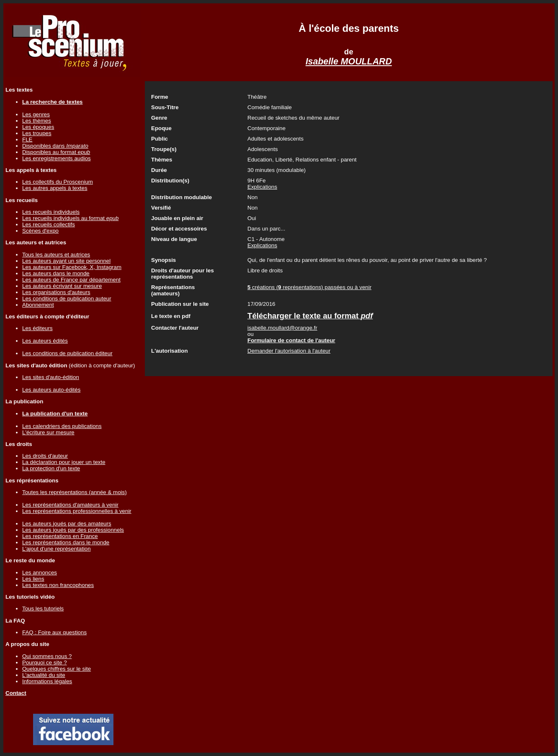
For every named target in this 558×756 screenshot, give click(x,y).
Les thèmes (37, 121)
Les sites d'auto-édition (51, 377)
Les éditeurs (37, 328)
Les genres (36, 114)
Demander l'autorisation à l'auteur (289, 351)
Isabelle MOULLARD (349, 62)
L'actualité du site (44, 675)
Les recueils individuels (51, 212)
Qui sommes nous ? (47, 656)
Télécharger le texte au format (310, 316)
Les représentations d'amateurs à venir (70, 505)
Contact (16, 693)
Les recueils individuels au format (70, 218)
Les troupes (37, 133)
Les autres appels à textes (55, 188)
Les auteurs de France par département (71, 280)
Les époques (38, 127)
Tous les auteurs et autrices (56, 255)
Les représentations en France (60, 536)
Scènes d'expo (40, 231)
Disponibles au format (56, 152)
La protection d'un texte (51, 468)
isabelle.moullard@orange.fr (282, 328)
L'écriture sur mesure (48, 432)
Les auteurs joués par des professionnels (73, 530)
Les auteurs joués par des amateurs (67, 524)
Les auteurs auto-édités (51, 390)
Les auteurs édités (45, 341)
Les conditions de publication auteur (67, 299)
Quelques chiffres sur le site (57, 669)
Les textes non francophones (58, 585)
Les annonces (40, 573)
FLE (27, 140)
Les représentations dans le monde (66, 542)
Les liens (33, 579)
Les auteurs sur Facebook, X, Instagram (72, 267)
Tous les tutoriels (43, 609)
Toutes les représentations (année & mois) (75, 492)
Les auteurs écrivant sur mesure (62, 286)
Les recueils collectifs (49, 224)
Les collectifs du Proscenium (58, 182)
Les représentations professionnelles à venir (77, 511)
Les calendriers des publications (62, 426)
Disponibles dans (55, 146)
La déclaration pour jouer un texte (64, 462)
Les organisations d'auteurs (56, 292)
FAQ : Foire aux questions (54, 632)
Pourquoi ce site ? (45, 662)
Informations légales (47, 681)
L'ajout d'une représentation (57, 549)
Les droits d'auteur (45, 456)
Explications (262, 187)
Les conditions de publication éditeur (67, 353)
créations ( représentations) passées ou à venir (309, 287)
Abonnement (38, 305)
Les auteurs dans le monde (56, 273)
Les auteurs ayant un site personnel (66, 261)
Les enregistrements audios (57, 158)
